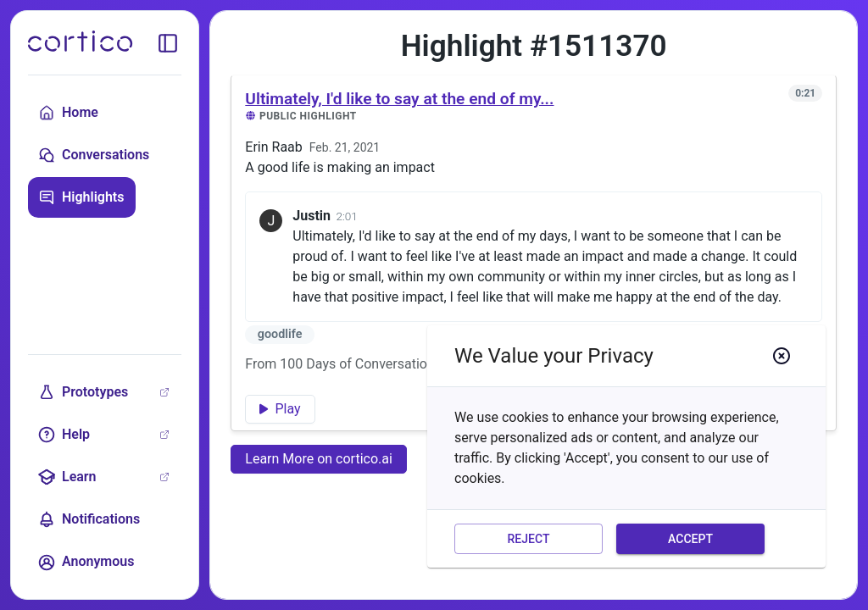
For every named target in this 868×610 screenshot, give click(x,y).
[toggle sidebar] (168, 43)
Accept (690, 539)
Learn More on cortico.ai (319, 459)
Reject (529, 539)
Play (280, 409)
